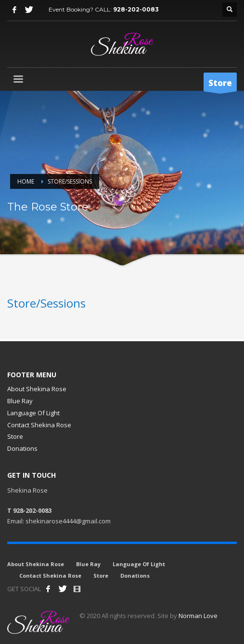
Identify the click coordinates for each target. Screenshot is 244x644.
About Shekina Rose (37, 389)
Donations (22, 448)
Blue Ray (20, 401)
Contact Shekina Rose (39, 425)
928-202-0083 (136, 9)
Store (15, 436)
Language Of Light (33, 413)
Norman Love (198, 616)
